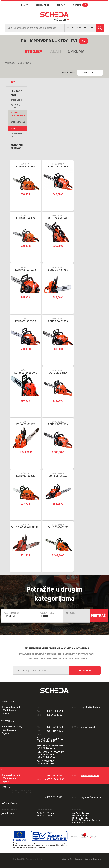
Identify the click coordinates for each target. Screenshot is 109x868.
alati (56, 51)
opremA (76, 51)
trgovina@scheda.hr (91, 707)
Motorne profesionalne (18, 114)
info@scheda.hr (89, 727)
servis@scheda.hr (90, 775)
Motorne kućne (15, 106)
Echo (13, 129)
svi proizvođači (18, 122)
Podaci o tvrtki (66, 859)
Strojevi (34, 51)
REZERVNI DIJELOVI (17, 146)
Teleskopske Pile (17, 135)
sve (13, 82)
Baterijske (16, 100)
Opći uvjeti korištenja (93, 859)
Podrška (78, 859)
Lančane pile (16, 93)
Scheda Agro (42, 5)
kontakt (61, 5)
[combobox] (80, 27)
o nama (25, 5)
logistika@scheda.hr (91, 797)
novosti (77, 5)
